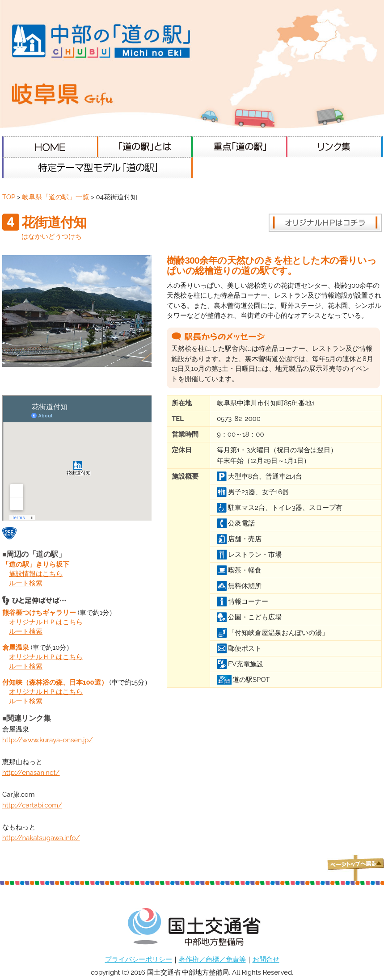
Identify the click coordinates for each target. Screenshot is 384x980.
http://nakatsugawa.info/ (41, 838)
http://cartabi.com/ (32, 805)
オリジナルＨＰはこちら (46, 622)
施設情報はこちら (36, 574)
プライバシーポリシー (139, 959)
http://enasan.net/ (31, 773)
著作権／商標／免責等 (212, 959)
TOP (9, 197)
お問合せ (266, 959)
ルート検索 (26, 583)
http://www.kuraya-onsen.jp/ (48, 740)
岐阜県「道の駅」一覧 (55, 197)
